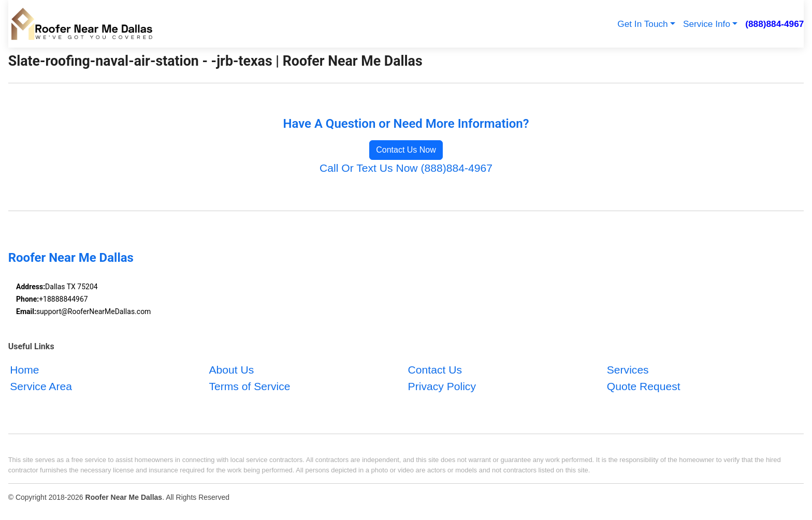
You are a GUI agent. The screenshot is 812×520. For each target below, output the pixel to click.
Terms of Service (249, 386)
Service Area (41, 386)
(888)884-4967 (774, 24)
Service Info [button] (707, 24)
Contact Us (435, 370)
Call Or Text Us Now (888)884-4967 (406, 168)
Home (24, 370)
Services (628, 370)
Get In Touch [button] (642, 24)
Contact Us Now (406, 150)
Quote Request (644, 386)
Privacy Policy (442, 386)
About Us (231, 370)
